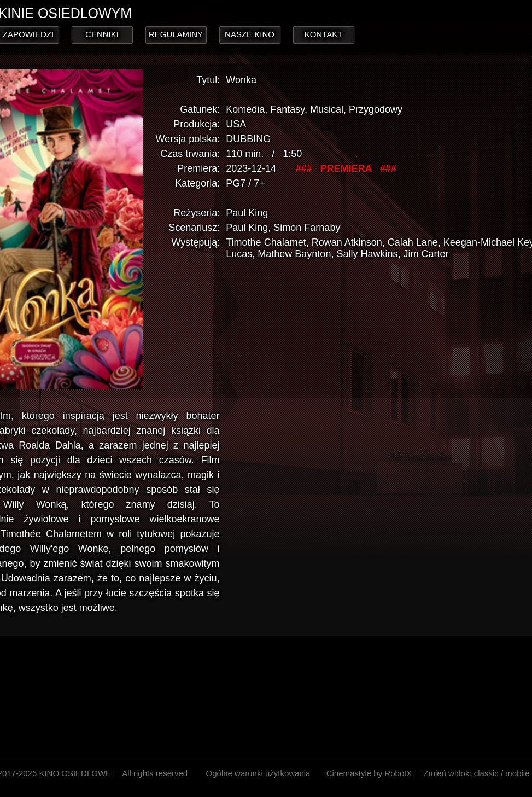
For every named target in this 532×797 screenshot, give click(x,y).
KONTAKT (324, 34)
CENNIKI (102, 34)
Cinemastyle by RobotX (369, 773)
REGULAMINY (176, 34)
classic (486, 773)
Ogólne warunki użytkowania (258, 773)
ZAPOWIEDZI (28, 34)
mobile (517, 773)
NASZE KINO (250, 34)
